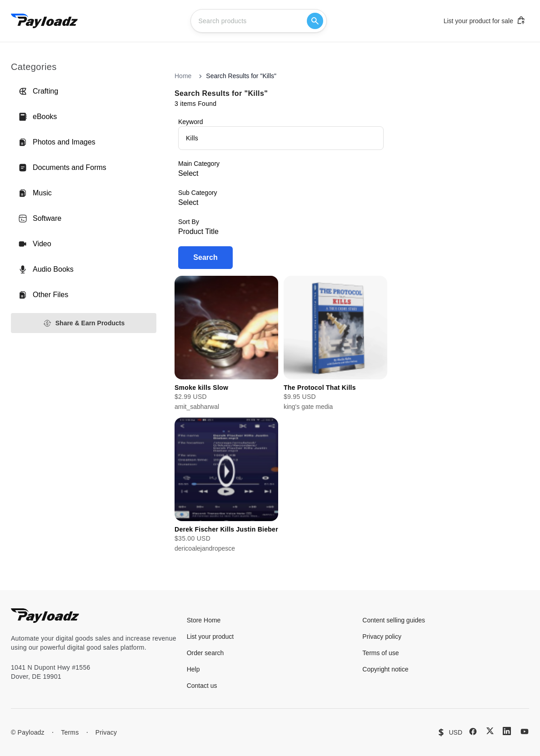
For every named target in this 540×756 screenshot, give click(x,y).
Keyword (190, 122)
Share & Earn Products (84, 323)
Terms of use (380, 653)
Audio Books (46, 269)
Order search (205, 653)
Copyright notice (385, 669)
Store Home (204, 620)
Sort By (189, 222)
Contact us (202, 686)
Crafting (38, 91)
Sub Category (198, 193)
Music (35, 193)
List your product (210, 637)
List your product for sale (485, 20)
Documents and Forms (62, 168)
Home (183, 76)
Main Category (199, 164)
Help (193, 669)
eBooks (37, 117)
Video (35, 244)
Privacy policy (382, 637)
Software (40, 219)
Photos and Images (57, 142)
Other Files (43, 295)
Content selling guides (394, 620)
